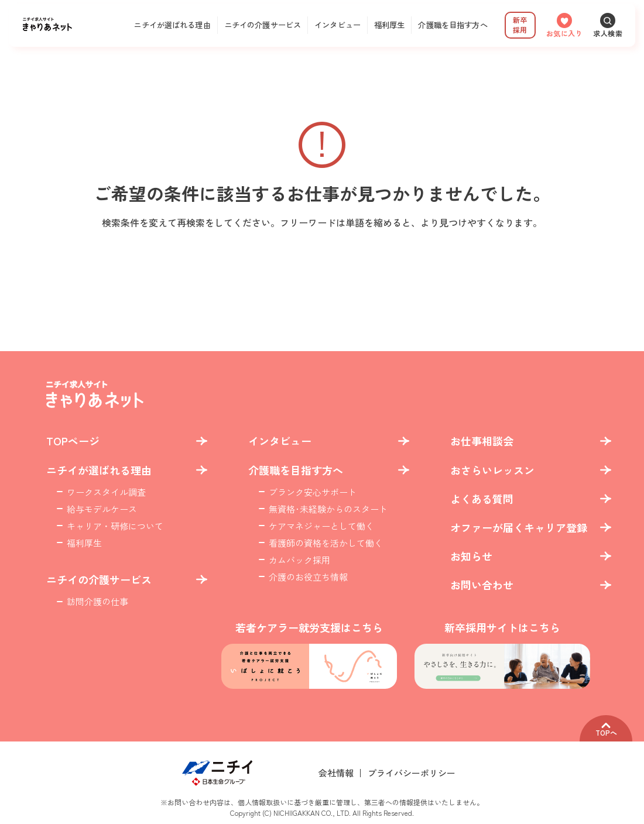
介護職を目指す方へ (453, 25)
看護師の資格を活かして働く (326, 543)
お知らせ (471, 556)
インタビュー (338, 25)
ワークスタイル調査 (106, 492)
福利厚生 (390, 25)
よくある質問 (482, 499)
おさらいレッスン (492, 470)
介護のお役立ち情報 (308, 577)
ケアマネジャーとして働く (321, 526)
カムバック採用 (299, 560)
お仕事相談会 (482, 441)
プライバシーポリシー (412, 773)
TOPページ (73, 441)
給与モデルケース (102, 509)
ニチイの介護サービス (263, 25)
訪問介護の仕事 (97, 601)
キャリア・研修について (115, 526)
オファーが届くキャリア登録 (519, 528)
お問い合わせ (482, 585)
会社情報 (336, 773)
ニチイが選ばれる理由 (172, 25)
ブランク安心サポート (313, 492)
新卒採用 (520, 25)
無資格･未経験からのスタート (328, 509)
